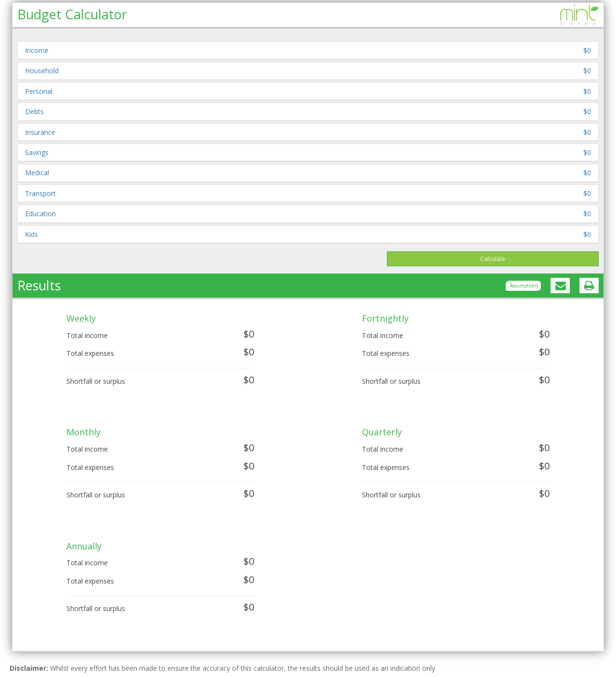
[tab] (308, 50)
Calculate (493, 259)
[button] (308, 50)
